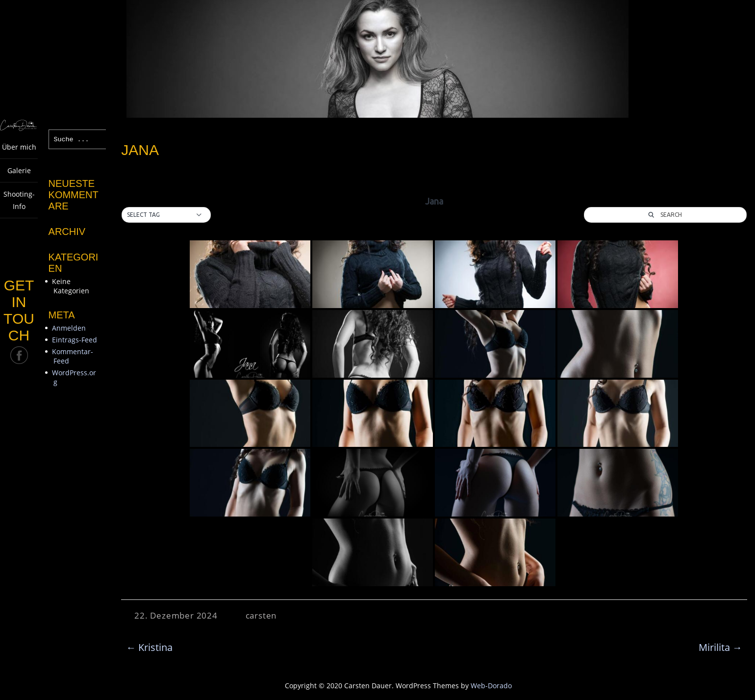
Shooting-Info (19, 200)
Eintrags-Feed (75, 340)
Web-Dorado (491, 686)
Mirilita (720, 647)
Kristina (149, 647)
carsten (261, 615)
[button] (166, 215)
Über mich (19, 147)
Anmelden (69, 328)
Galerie (19, 170)
